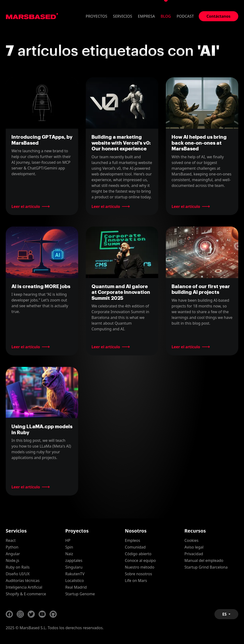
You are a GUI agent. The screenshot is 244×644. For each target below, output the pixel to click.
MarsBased (32, 16)
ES (225, 614)
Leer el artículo (26, 206)
